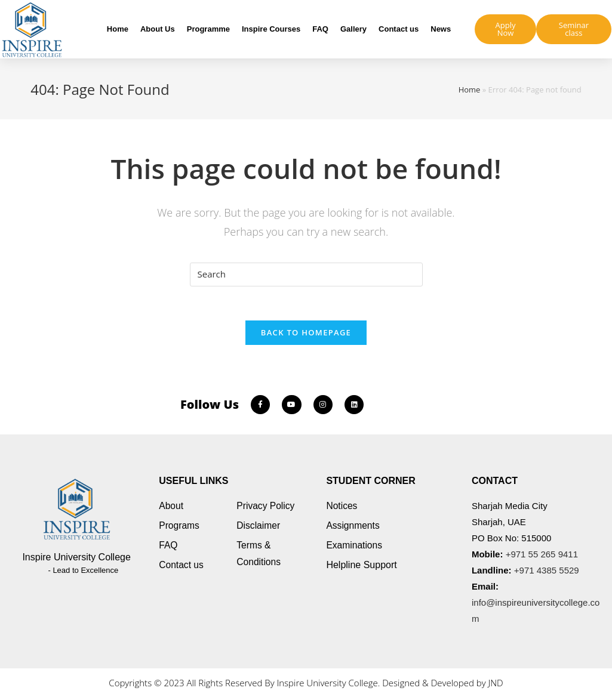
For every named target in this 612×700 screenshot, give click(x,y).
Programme (208, 29)
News (441, 29)
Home (118, 29)
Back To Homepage (306, 334)
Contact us (399, 29)
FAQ (320, 29)
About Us (158, 29)
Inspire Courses (271, 29)
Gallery (353, 29)
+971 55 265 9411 (542, 556)
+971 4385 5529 (547, 572)
